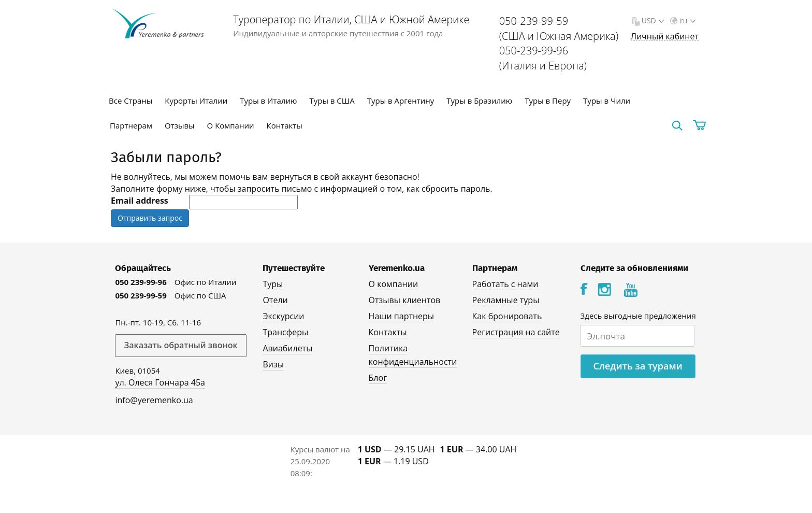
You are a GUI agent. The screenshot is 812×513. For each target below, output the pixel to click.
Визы (273, 364)
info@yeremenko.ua (154, 400)
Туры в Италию (268, 101)
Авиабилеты (287, 348)
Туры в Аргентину (401, 101)
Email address (140, 201)
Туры (273, 284)
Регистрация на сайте (516, 332)
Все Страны (130, 101)
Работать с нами (505, 284)
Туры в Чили (607, 101)
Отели (275, 300)
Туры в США (332, 101)
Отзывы (180, 125)
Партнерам (131, 125)
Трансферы (285, 332)
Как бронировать (507, 316)
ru (687, 20)
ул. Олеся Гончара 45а (160, 382)
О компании (394, 284)
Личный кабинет (665, 37)
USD (652, 20)
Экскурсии (283, 316)
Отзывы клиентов (405, 300)
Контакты (285, 125)
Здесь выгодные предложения (638, 316)
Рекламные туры (506, 300)
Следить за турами (638, 366)
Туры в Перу (548, 101)
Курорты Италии (196, 101)
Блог (378, 378)
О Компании (231, 125)
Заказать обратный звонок (180, 345)
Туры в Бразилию (479, 101)
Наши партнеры (402, 316)
